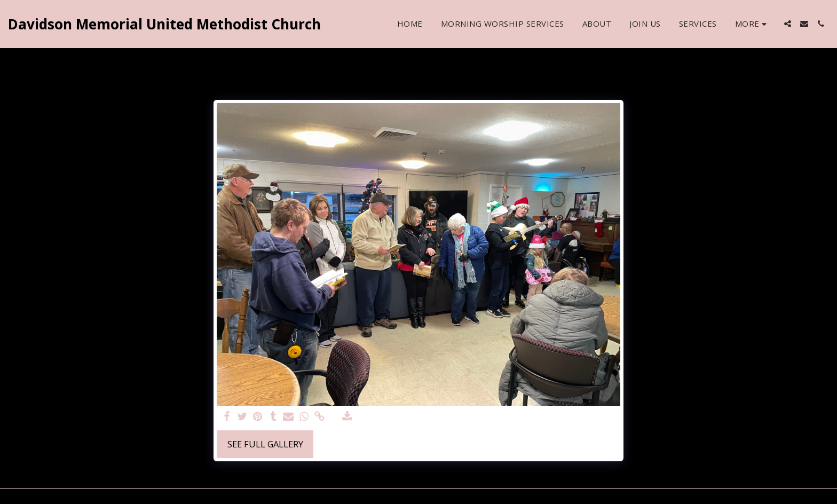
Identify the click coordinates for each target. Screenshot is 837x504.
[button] (788, 24)
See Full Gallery (265, 444)
